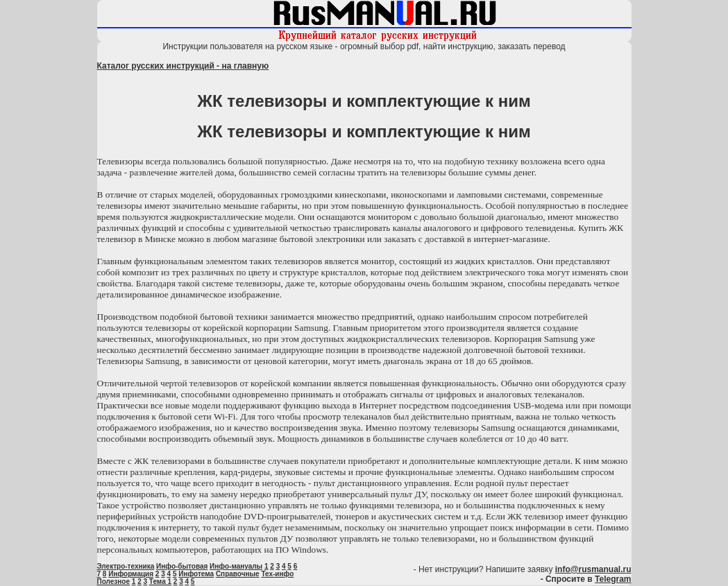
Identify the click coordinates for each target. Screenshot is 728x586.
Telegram (613, 579)
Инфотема (196, 574)
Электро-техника (126, 566)
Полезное (114, 581)
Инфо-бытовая (182, 566)
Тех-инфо (277, 574)
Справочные (238, 574)
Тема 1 (160, 581)
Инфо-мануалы (236, 566)
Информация (131, 574)
